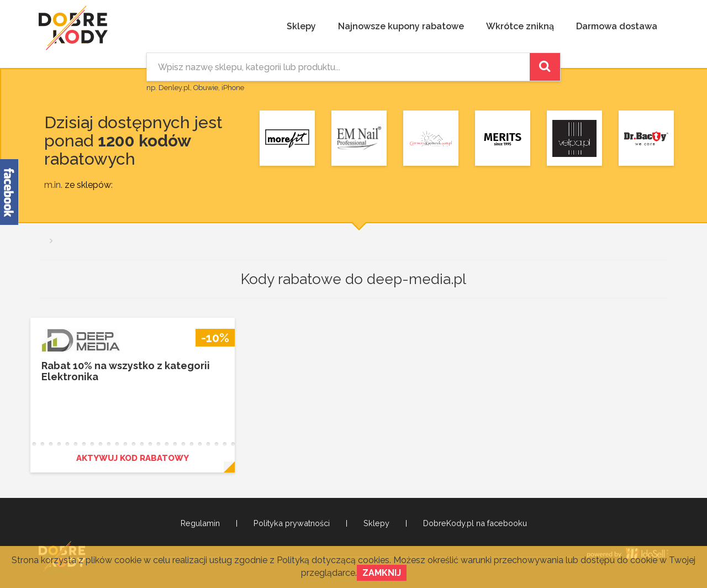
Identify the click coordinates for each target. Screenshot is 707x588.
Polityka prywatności (292, 523)
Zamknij (382, 573)
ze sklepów (88, 185)
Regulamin (200, 523)
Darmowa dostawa (617, 26)
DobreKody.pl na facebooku (475, 523)
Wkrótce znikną (520, 26)
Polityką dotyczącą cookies (333, 560)
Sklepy (301, 26)
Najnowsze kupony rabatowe (401, 26)
